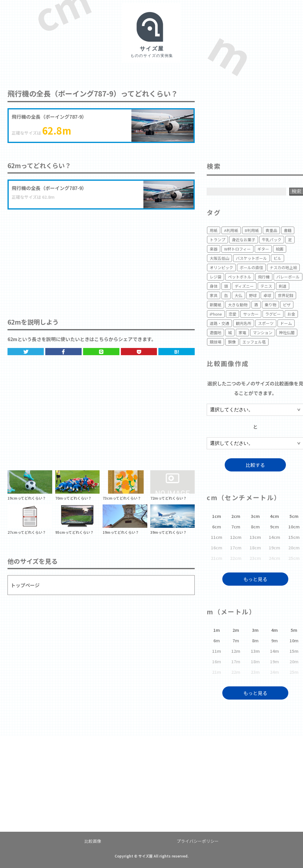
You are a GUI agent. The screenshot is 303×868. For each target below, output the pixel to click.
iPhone (216, 314)
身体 (214, 286)
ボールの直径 (251, 268)
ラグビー (273, 314)
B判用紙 (252, 230)
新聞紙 (216, 305)
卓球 (267, 295)
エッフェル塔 (254, 342)
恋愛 (232, 314)
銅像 (232, 342)
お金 (291, 314)
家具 (214, 295)
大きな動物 (238, 305)
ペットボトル (240, 277)
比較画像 (93, 841)
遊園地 (216, 333)
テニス (266, 286)
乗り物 (270, 305)
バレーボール (288, 277)
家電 (242, 333)
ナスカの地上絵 (283, 268)
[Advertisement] (101, 257)
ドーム (286, 323)
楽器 (214, 249)
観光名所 (244, 323)
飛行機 (264, 277)
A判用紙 (231, 230)
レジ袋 (216, 277)
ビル (277, 258)
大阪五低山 (219, 258)
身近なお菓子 (244, 240)
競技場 (216, 342)
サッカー (251, 314)
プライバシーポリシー (198, 841)
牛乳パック (272, 240)
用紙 (214, 230)
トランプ (217, 240)
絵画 (280, 249)
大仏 (238, 295)
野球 (253, 295)
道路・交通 (219, 323)
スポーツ (266, 323)
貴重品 (271, 230)
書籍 (288, 230)
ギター (263, 249)
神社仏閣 (287, 333)
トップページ (25, 585)
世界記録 (286, 295)
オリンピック (221, 268)
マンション (263, 333)
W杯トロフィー (237, 249)
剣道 (283, 286)
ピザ (287, 305)
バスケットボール (251, 258)
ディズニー (244, 286)
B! (177, 352)
